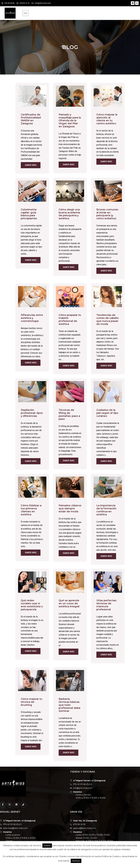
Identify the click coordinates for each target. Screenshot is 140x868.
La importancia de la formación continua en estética (106, 510)
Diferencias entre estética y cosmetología (32, 318)
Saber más (31, 165)
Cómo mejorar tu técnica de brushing (32, 702)
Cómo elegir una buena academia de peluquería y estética (69, 214)
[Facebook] (3, 805)
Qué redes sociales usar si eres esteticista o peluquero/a (32, 605)
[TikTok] (23, 805)
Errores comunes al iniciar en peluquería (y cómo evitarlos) (107, 214)
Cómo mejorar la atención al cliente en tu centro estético (107, 119)
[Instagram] (10, 805)
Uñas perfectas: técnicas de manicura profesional (107, 605)
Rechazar (76, 861)
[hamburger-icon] (25, 13)
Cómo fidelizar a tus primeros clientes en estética (31, 510)
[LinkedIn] (16, 805)
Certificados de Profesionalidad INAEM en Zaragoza (31, 119)
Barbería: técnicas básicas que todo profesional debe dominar (70, 705)
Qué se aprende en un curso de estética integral (69, 603)
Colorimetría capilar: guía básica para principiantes (29, 214)
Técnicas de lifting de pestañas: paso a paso (69, 414)
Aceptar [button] (47, 846)
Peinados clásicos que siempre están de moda (70, 508)
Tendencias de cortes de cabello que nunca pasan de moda (108, 320)
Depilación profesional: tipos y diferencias (32, 413)
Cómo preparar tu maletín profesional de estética (70, 320)
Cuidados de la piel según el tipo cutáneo (107, 413)
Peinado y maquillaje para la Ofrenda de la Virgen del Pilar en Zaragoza (70, 121)
